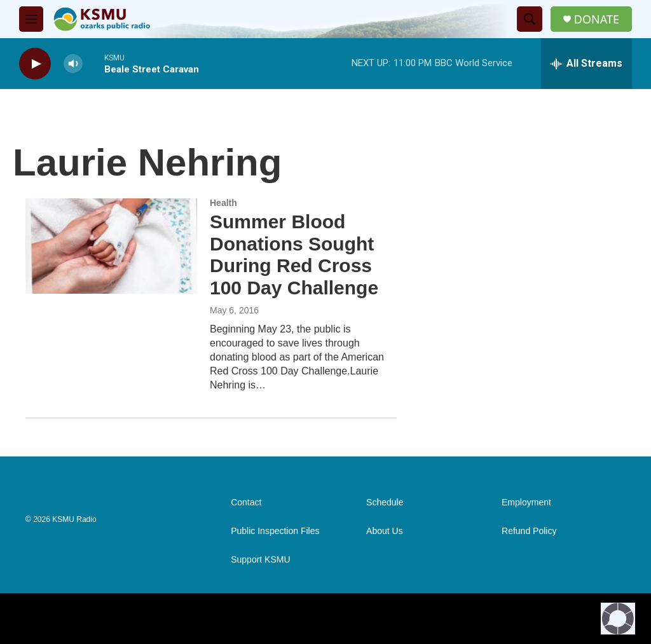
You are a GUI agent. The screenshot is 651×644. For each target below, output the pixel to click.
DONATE (597, 19)
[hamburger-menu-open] (31, 19)
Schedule (385, 503)
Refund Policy (529, 531)
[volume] (73, 64)
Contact (246, 503)
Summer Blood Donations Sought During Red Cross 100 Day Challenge (294, 255)
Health (223, 203)
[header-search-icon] (530, 19)
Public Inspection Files (275, 531)
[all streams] (586, 64)
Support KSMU (260, 560)
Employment (526, 503)
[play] (35, 64)
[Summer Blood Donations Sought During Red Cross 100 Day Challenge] (111, 246)
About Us (385, 531)
